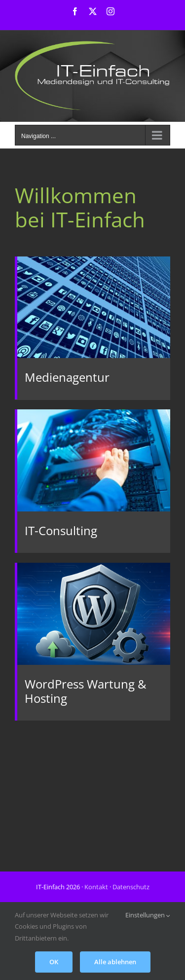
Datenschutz (131, 887)
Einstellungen (148, 915)
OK (54, 962)
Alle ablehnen (115, 962)
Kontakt (96, 887)
